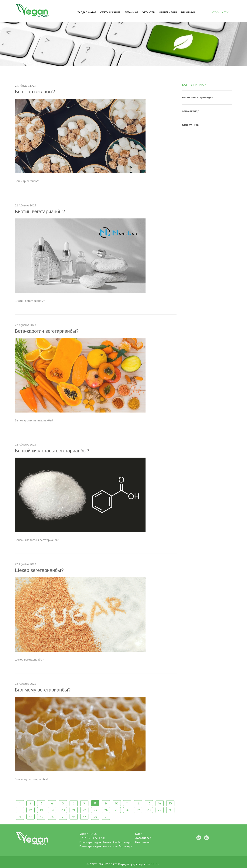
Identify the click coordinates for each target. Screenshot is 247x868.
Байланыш (143, 842)
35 (63, 817)
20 (63, 810)
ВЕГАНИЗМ (131, 12)
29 (160, 810)
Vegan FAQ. (88, 834)
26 (127, 810)
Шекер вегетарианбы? (39, 572)
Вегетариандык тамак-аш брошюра (106, 842)
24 (106, 810)
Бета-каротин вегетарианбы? (47, 333)
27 (138, 810)
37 (84, 817)
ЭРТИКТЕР (148, 12)
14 (160, 803)
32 (31, 817)
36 (74, 817)
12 (138, 803)
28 (149, 810)
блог (139, 834)
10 (117, 803)
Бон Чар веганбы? (35, 92)
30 (170, 810)
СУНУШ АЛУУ (220, 12)
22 (84, 810)
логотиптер (144, 838)
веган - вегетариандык (198, 97)
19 (52, 810)
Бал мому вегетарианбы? (43, 691)
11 (127, 803)
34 (52, 817)
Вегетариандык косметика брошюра (106, 846)
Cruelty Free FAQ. (93, 838)
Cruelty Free (190, 125)
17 (31, 810)
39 (106, 817)
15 (170, 803)
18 (41, 810)
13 (149, 803)
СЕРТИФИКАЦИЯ (110, 12)
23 (95, 810)
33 (41, 817)
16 (20, 810)
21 (74, 810)
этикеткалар (191, 111)
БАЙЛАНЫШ (188, 12)
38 (95, 817)
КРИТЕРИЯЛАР (168, 12)
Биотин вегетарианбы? (40, 213)
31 (20, 817)
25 (117, 810)
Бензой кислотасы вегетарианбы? (52, 452)
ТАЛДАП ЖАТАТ (87, 12)
